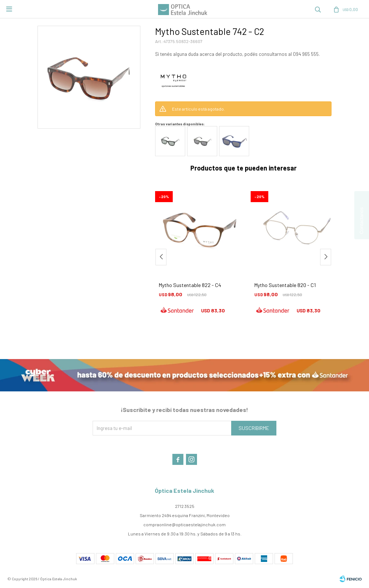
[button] (326, 257)
